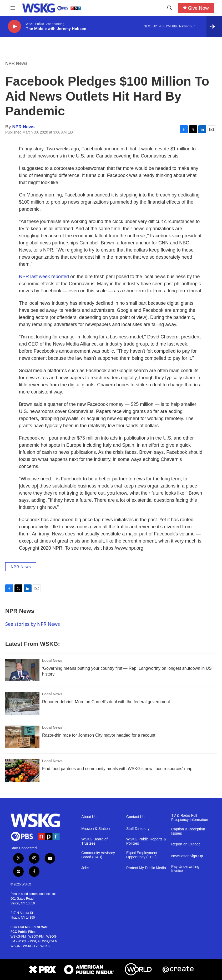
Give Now (198, 8)
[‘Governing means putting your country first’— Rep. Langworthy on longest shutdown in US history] (22, 670)
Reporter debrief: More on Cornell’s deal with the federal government (106, 702)
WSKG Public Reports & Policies (146, 841)
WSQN (15, 946)
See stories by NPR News (33, 624)
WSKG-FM (18, 937)
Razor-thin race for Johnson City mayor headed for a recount (99, 735)
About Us (89, 817)
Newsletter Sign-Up (187, 856)
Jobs (85, 868)
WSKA (45, 946)
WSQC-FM (50, 941)
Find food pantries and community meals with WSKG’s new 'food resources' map (117, 769)
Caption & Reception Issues (188, 831)
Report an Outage (186, 844)
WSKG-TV (30, 946)
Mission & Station (95, 829)
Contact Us (135, 817)
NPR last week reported (44, 277)
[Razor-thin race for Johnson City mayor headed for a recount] (22, 737)
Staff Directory (138, 829)
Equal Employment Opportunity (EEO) (142, 855)
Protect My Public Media (146, 868)
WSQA (35, 941)
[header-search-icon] (170, 8)
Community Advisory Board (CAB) (98, 855)
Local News (52, 661)
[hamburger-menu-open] (13, 8)
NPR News (16, 63)
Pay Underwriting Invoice (185, 869)
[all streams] (214, 26)
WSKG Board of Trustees (94, 841)
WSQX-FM (36, 937)
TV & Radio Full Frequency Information (190, 818)
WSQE (22, 941)
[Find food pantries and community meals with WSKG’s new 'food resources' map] (22, 770)
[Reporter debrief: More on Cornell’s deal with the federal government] (22, 703)
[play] (14, 26)
